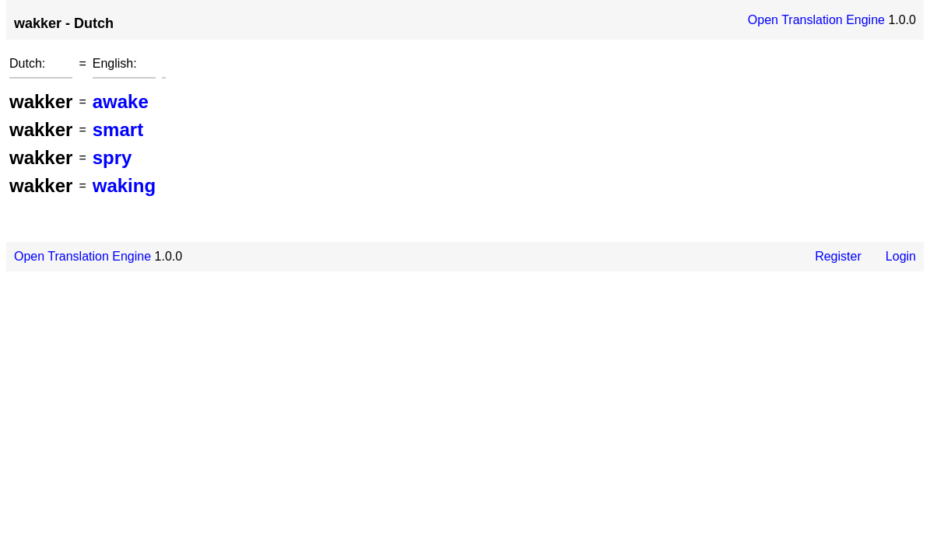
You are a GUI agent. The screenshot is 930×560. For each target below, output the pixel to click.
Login (901, 256)
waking (124, 185)
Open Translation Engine (816, 20)
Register (838, 256)
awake (121, 101)
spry (112, 157)
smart (118, 129)
